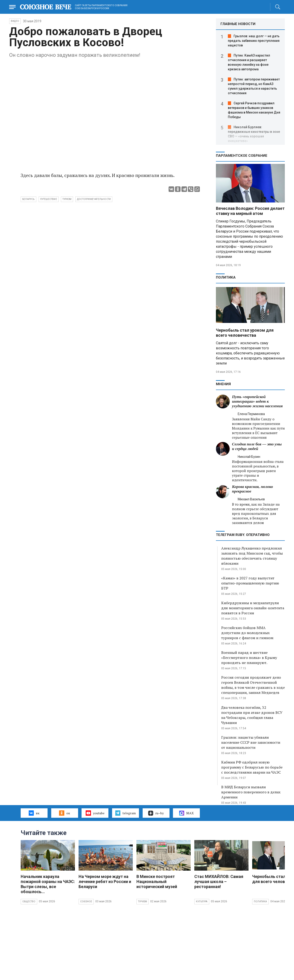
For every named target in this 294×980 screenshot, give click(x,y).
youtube (95, 813)
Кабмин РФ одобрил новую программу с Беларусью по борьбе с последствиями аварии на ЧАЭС (252, 767)
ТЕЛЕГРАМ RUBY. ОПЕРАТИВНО (243, 535)
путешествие (49, 199)
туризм (67, 199)
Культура (202, 902)
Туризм (143, 902)
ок (64, 813)
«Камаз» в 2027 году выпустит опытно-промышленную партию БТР (250, 583)
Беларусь (28, 199)
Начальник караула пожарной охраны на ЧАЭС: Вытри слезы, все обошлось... (48, 884)
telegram (126, 813)
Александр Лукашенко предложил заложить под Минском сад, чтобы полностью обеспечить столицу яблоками (252, 556)
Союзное (86, 902)
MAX (186, 813)
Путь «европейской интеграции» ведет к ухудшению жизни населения (257, 401)
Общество (29, 902)
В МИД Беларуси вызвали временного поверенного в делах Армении (251, 792)
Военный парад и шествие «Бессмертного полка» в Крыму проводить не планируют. (249, 658)
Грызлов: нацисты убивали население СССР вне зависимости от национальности (251, 742)
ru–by (156, 813)
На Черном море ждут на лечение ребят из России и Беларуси (105, 882)
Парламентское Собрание (242, 156)
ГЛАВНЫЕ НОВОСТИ (238, 24)
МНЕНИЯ (223, 384)
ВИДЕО (15, 21)
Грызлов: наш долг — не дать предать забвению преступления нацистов (254, 41)
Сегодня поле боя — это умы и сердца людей (257, 446)
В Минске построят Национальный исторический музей (157, 882)
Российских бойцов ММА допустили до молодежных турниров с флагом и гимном (247, 633)
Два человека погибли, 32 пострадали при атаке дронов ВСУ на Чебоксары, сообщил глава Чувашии (252, 715)
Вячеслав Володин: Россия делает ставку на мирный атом (250, 211)
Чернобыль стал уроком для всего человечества (245, 333)
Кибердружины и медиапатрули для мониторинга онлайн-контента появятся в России (253, 608)
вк (34, 813)
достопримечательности (94, 199)
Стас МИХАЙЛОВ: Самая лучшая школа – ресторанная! (219, 882)
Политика (226, 277)
